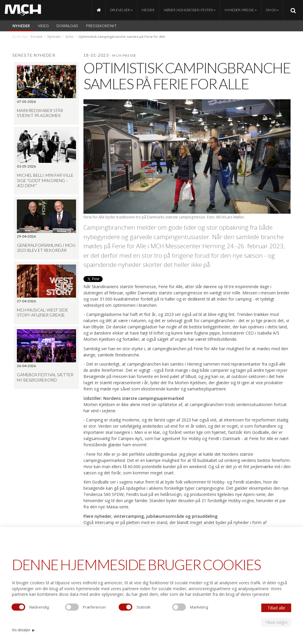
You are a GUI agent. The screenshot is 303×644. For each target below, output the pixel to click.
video (43, 26)
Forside (37, 37)
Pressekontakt (101, 26)
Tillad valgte (276, 622)
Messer (148, 10)
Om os (272, 10)
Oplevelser (121, 10)
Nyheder (21, 26)
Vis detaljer (23, 630)
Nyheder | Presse (241, 10)
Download (67, 26)
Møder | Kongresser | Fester (190, 10)
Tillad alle (276, 608)
